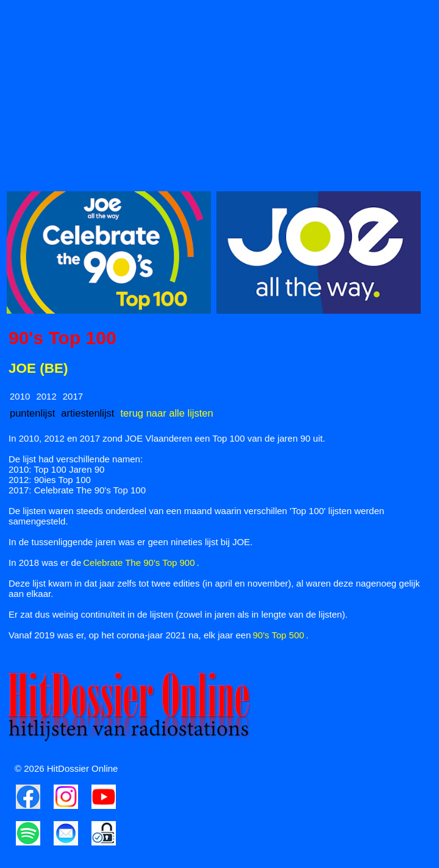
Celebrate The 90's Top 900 (139, 563)
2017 (73, 396)
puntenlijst (32, 413)
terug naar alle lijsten (166, 413)
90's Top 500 (279, 635)
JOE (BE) (38, 368)
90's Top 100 (62, 338)
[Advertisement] (220, 92)
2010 (20, 396)
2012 (46, 396)
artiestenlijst (87, 413)
